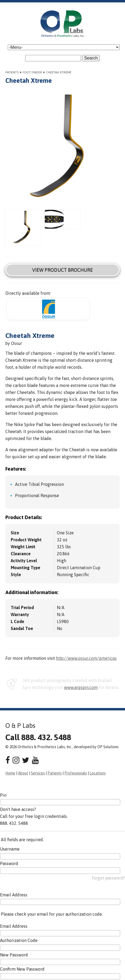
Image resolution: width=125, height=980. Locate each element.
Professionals (76, 773)
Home (10, 773)
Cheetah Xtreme (59, 72)
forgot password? (109, 878)
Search (91, 58)
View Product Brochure (62, 270)
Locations (98, 773)
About (23, 773)
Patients (12, 72)
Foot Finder (32, 72)
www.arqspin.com (81, 687)
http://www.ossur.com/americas (86, 658)
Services (38, 773)
